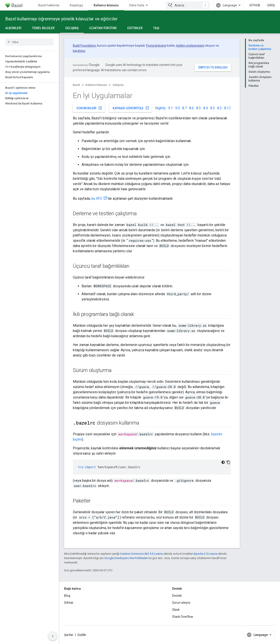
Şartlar (69, 635)
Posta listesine (156, 46)
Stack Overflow (183, 617)
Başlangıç (76, 5)
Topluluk (195, 5)
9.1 (171, 108)
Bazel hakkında (49, 5)
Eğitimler (135, 28)
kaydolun (79, 51)
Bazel (76, 85)
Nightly (160, 108)
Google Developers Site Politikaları (126, 558)
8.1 (228, 108)
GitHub (266, 5)
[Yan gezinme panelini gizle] (53, 636)
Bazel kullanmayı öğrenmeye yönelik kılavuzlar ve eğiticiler (61, 19)
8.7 (185, 108)
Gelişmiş (118, 85)
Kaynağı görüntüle (131, 108)
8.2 (220, 108)
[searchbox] (29, 42)
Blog (67, 596)
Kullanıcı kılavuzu (96, 85)
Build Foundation (84, 46)
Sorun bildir (89, 108)
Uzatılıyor (172, 5)
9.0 (178, 108)
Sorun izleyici (181, 603)
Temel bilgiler (43, 28)
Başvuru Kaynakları (142, 5)
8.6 (192, 108)
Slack (176, 610)
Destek (177, 596)
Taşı (156, 28)
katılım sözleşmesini (190, 46)
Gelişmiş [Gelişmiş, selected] (72, 28)
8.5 (199, 108)
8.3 (213, 108)
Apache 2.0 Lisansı (206, 554)
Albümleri (13, 28)
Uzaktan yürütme (103, 28)
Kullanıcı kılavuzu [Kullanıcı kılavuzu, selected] (106, 5)
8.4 (206, 108)
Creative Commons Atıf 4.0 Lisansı (141, 554)
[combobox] (230, 5)
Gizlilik (82, 635)
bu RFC (97, 198)
